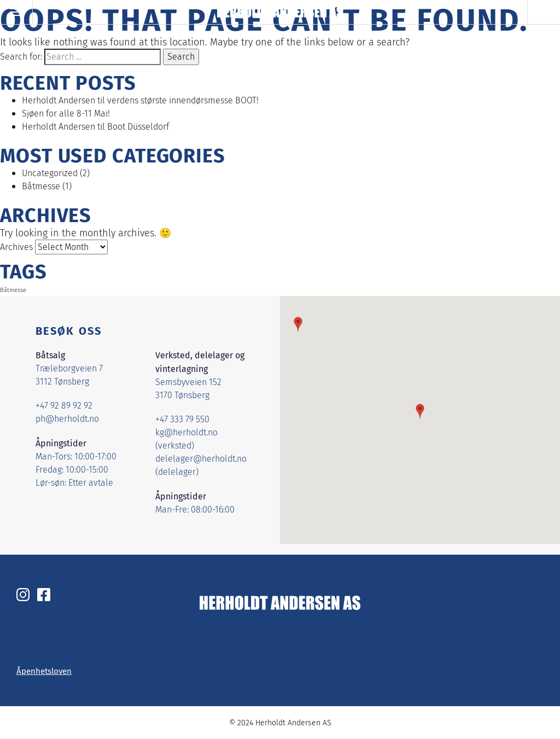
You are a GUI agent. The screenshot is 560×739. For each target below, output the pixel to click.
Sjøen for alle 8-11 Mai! (66, 114)
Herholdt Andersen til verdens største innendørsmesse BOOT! (140, 100)
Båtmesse (41, 186)
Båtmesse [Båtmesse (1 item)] (13, 290)
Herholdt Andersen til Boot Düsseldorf (95, 127)
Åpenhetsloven (44, 671)
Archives (16, 247)
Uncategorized (50, 173)
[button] (420, 411)
